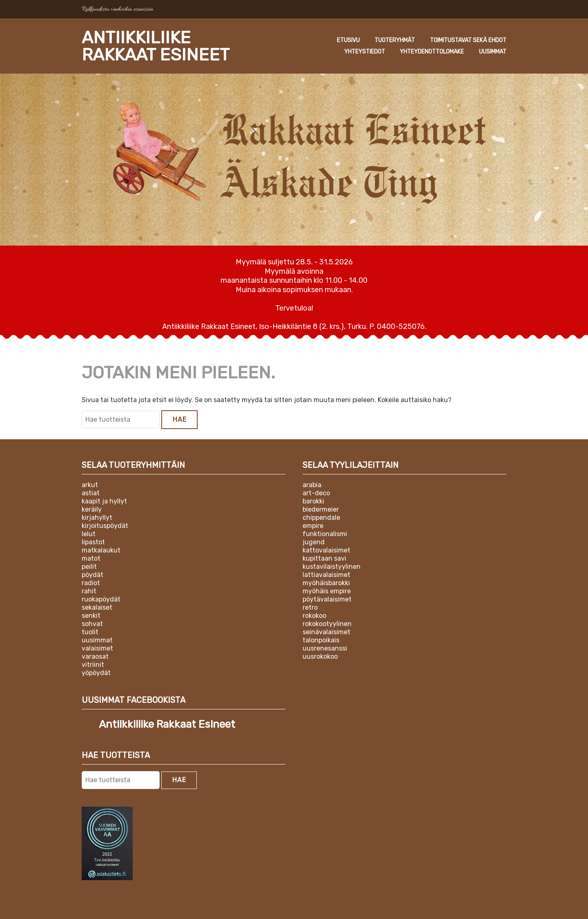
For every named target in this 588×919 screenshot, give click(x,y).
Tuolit (90, 632)
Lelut (89, 534)
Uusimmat (493, 52)
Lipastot (93, 542)
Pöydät (92, 575)
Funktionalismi (325, 534)
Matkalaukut (101, 550)
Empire (313, 526)
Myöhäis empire (327, 591)
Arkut (90, 485)
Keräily (92, 509)
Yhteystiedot (365, 52)
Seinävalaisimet (326, 632)
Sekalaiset (97, 607)
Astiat (91, 493)
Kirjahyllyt (97, 518)
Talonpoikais (321, 640)
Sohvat (92, 624)
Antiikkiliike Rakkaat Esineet (156, 46)
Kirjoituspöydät (105, 526)
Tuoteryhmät (395, 40)
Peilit (89, 567)
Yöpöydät (96, 673)
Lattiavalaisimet (326, 575)
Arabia (312, 485)
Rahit (89, 591)
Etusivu (348, 40)
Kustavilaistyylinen (332, 567)
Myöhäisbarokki (326, 583)
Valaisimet (97, 648)
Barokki (313, 501)
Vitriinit (93, 665)
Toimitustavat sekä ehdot (468, 40)
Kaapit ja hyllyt (104, 501)
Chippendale (321, 518)
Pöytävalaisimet (327, 599)
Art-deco (316, 493)
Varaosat (95, 656)
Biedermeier (321, 509)
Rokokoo (314, 616)
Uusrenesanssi (325, 648)
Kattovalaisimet (326, 550)
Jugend (314, 542)
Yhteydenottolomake (432, 52)
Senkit (91, 616)
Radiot (91, 583)
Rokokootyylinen (327, 624)
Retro (310, 607)
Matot (91, 558)
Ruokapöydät (101, 599)
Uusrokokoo (320, 656)
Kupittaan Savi (324, 558)
